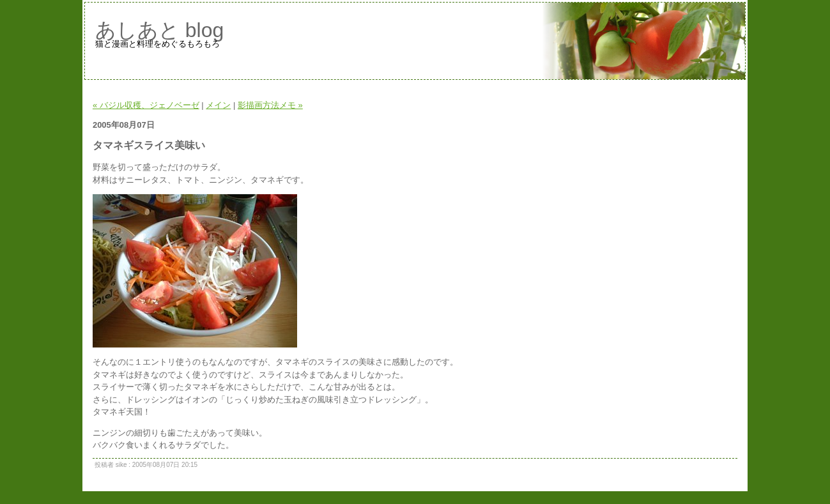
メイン (218, 105)
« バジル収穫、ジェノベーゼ (146, 105)
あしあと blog (159, 30)
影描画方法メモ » (270, 105)
